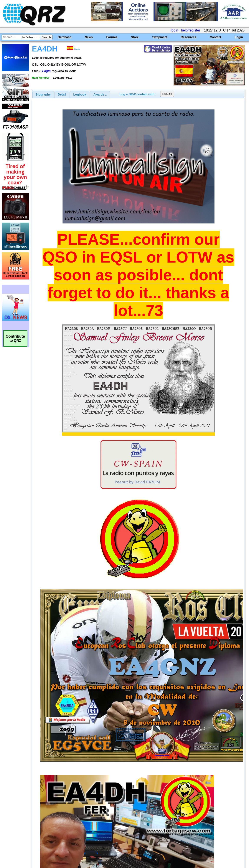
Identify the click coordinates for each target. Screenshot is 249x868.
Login (239, 37)
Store (135, 37)
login (175, 30)
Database (64, 37)
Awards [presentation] (100, 94)
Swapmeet (160, 37)
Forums (112, 37)
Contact (216, 37)
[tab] (43, 94)
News (89, 37)
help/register (191, 30)
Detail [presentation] (62, 94)
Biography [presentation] (43, 94)
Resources (189, 37)
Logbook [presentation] (80, 94)
